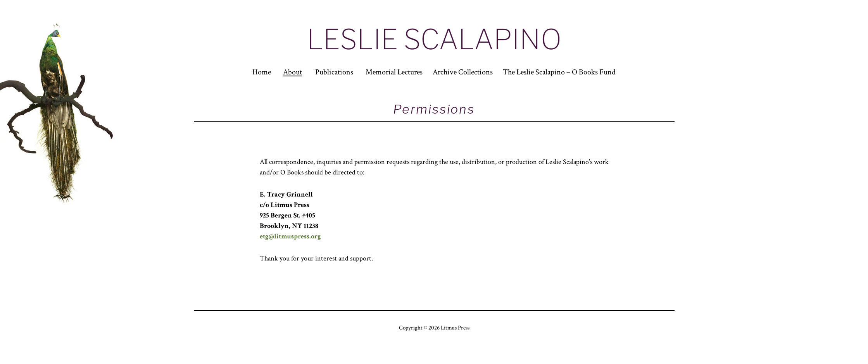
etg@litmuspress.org (290, 236)
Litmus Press (455, 328)
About (292, 72)
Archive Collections (463, 72)
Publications (334, 72)
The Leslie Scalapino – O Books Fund (559, 72)
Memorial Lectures (394, 72)
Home (262, 72)
